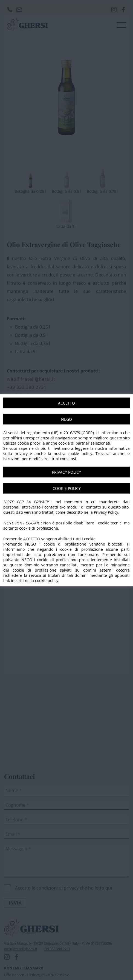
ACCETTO (66, 403)
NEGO (66, 419)
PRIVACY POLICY (66, 472)
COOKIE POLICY (67, 488)
